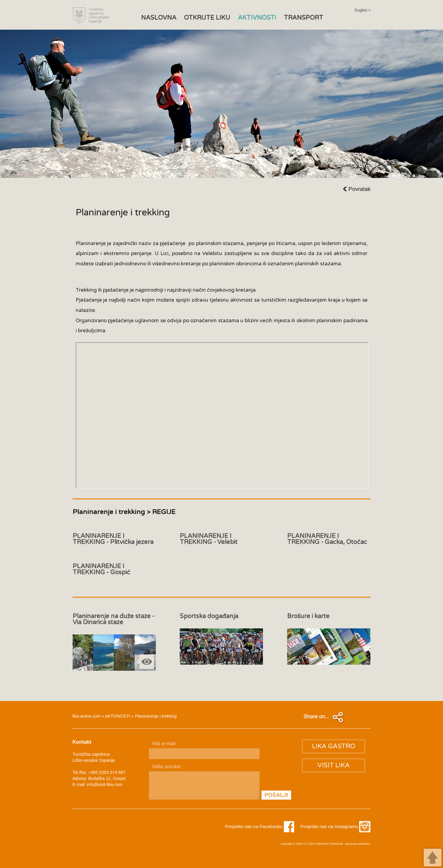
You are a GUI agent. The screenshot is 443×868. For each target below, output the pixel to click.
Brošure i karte (308, 616)
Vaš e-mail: (164, 744)
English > (363, 10)
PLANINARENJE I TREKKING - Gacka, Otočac (327, 539)
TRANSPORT (304, 18)
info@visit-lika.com (105, 784)
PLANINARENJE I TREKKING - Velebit (209, 539)
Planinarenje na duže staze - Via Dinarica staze (113, 619)
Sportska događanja (209, 616)
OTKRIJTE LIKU (207, 18)
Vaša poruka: (167, 766)
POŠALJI (276, 795)
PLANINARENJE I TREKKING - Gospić (101, 569)
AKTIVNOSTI (257, 18)
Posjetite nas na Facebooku (260, 826)
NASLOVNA (159, 18)
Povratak (357, 189)
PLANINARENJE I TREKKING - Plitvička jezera (113, 539)
